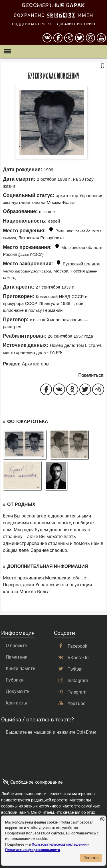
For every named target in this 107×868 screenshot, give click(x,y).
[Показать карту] (51, 230)
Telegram (77, 692)
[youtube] (101, 38)
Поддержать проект (32, 24)
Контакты (16, 703)
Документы (18, 691)
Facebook (77, 646)
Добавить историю (76, 24)
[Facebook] (58, 38)
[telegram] (69, 38)
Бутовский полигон (82, 264)
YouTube (76, 703)
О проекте (16, 646)
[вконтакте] (47, 38)
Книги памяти (21, 668)
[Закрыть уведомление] (102, 819)
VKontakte (78, 658)
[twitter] (80, 38)
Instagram (78, 681)
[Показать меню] (7, 51)
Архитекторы (36, 364)
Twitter (75, 669)
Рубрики (15, 680)
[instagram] (90, 38)
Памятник (17, 657)
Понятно (91, 858)
